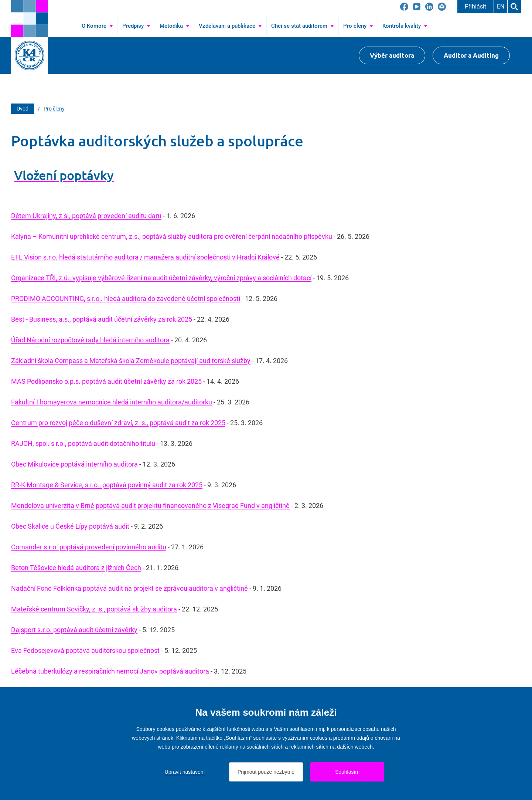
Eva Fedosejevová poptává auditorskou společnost (86, 650)
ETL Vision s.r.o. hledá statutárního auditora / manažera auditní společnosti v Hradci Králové (145, 257)
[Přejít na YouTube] (417, 7)
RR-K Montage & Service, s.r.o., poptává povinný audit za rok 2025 (107, 485)
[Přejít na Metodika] (175, 26)
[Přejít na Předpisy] (136, 26)
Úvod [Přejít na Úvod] (67, 26)
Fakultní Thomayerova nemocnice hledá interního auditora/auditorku (112, 402)
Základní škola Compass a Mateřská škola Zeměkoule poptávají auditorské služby (131, 361)
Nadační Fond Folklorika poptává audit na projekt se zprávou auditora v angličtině (129, 588)
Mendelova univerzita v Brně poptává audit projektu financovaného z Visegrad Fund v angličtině (150, 506)
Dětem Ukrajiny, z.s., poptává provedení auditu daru (86, 216)
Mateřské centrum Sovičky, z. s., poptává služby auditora (94, 609)
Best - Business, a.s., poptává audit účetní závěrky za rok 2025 (102, 319)
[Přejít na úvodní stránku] (30, 18)
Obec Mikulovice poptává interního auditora (74, 464)
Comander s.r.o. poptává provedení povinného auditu (89, 547)
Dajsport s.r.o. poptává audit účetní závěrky (74, 630)
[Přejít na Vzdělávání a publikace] (230, 26)
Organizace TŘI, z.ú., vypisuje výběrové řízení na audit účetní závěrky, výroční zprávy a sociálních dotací (161, 278)
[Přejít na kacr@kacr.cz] (442, 7)
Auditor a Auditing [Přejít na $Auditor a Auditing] (471, 55)
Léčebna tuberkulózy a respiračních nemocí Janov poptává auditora (110, 671)
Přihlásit (475, 6)
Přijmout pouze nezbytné (266, 772)
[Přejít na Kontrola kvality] (405, 26)
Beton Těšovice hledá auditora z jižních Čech (76, 568)
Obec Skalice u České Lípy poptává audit (70, 526)
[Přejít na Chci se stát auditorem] (303, 26)
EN (501, 6)
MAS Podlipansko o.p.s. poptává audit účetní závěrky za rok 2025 (106, 381)
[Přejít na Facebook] (404, 7)
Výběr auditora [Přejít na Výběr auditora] (392, 55)
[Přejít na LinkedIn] (429, 7)
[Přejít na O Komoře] (97, 26)
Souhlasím (347, 772)
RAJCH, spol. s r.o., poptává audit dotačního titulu (83, 443)
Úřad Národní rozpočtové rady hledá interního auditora (90, 340)
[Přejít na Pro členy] (358, 26)
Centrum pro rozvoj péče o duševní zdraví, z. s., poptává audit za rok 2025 (118, 423)
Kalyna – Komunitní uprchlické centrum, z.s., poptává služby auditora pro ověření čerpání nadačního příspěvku (172, 236)
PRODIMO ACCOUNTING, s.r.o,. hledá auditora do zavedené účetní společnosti (126, 299)
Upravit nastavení (185, 772)
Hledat (514, 7)
